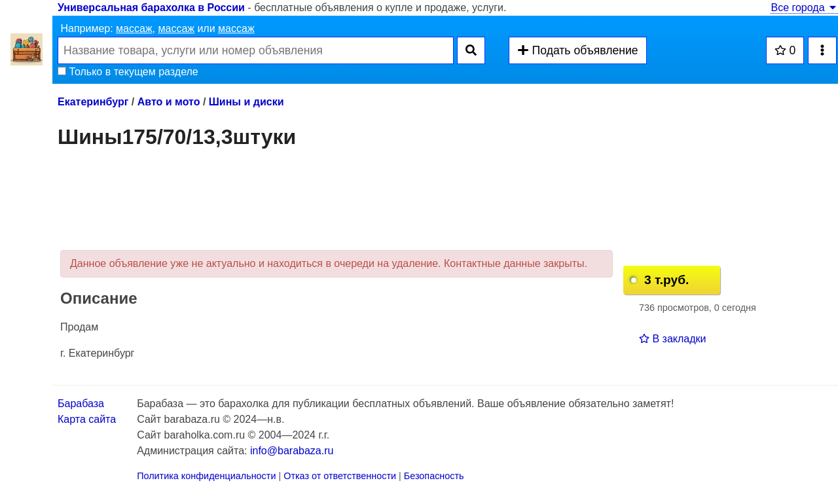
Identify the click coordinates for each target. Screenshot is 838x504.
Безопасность (434, 476)
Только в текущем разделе (128, 72)
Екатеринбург (93, 102)
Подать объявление (577, 50)
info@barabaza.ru (292, 451)
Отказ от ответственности (340, 476)
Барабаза (81, 404)
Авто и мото (169, 102)
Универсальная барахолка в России (151, 8)
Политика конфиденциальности (206, 476)
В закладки (672, 339)
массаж (134, 28)
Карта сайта (87, 419)
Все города (804, 8)
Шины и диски (246, 102)
